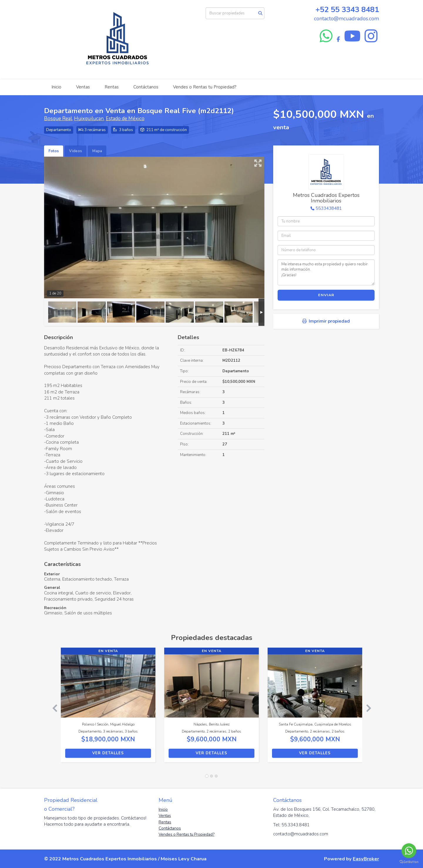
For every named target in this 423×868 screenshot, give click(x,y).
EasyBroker (366, 859)
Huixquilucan (89, 119)
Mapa (97, 151)
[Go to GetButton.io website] (409, 862)
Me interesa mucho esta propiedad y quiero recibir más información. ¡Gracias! (326, 272)
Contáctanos (146, 87)
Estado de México (125, 119)
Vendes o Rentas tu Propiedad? (205, 87)
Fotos (54, 151)
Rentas (112, 87)
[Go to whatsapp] (409, 851)
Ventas (83, 87)
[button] (52, 708)
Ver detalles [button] (108, 753)
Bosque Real (58, 119)
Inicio (56, 87)
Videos (75, 151)
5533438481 (329, 208)
